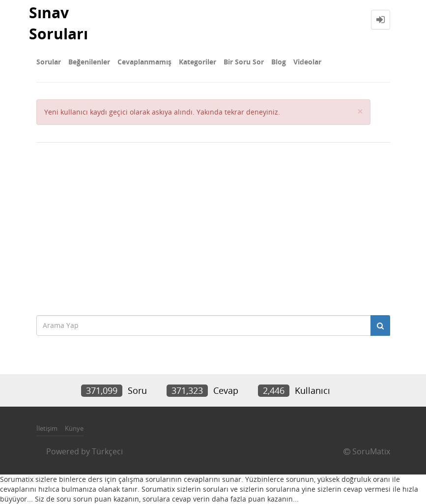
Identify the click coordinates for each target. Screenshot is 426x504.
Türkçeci (107, 451)
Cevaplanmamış (144, 62)
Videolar (307, 62)
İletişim (47, 428)
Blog (279, 62)
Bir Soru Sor (244, 62)
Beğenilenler (89, 62)
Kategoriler (198, 62)
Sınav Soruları (58, 23)
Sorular (49, 62)
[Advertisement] (213, 226)
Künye (74, 428)
